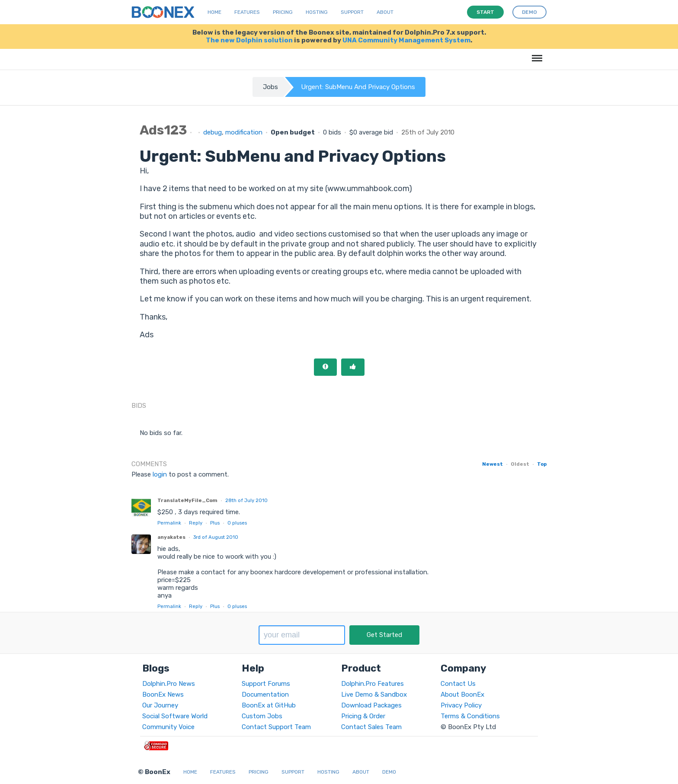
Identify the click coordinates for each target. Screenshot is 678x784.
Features (247, 12)
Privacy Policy (461, 705)
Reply (196, 523)
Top (542, 464)
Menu (536, 54)
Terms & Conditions (470, 716)
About (385, 12)
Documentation (265, 694)
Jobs (270, 87)
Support (352, 12)
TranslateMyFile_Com (187, 500)
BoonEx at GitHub (269, 705)
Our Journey (160, 705)
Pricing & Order (363, 716)
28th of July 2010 (246, 500)
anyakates (171, 537)
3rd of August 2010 (216, 537)
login (160, 474)
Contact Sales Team (371, 727)
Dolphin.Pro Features (373, 684)
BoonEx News (163, 694)
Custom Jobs (262, 716)
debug (213, 132)
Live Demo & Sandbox (374, 694)
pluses (237, 523)
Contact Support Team (276, 727)
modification (244, 132)
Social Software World (175, 716)
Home (214, 12)
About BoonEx (462, 694)
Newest (493, 464)
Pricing (283, 12)
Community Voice (168, 727)
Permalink (169, 523)
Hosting (317, 12)
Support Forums (266, 684)
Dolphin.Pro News (169, 684)
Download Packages (371, 705)
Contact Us (458, 684)
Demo (389, 772)
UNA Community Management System (406, 40)
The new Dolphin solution (249, 40)
